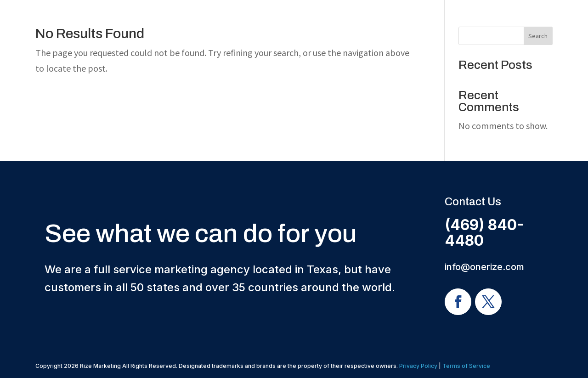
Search (538, 36)
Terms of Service (466, 366)
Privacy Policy (418, 366)
